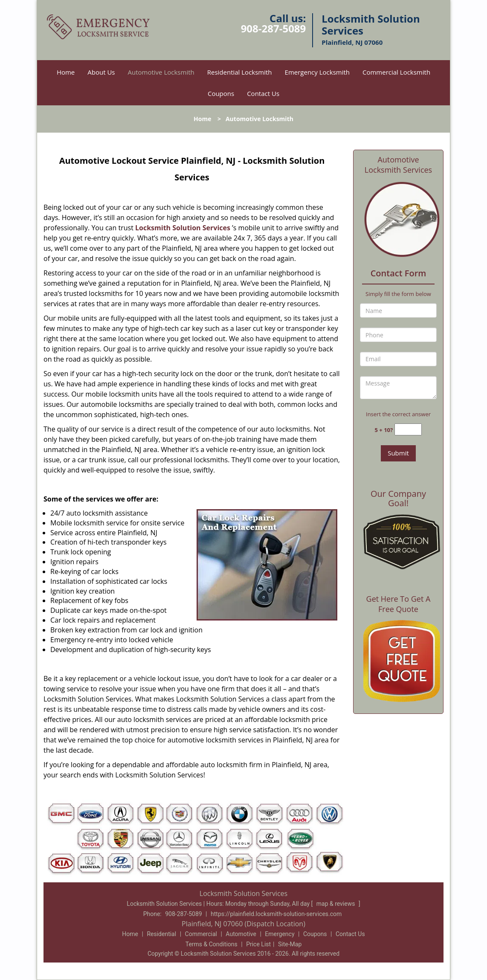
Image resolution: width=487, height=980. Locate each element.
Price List (258, 944)
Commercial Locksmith (396, 72)
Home (66, 72)
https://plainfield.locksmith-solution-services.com (276, 914)
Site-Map (290, 944)
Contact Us (263, 93)
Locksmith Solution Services (183, 228)
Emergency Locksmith (317, 72)
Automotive (241, 934)
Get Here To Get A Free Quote (399, 604)
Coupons (221, 93)
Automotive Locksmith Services (398, 165)
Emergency (280, 934)
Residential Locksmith (240, 72)
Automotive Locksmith (161, 72)
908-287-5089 (274, 28)
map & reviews (336, 904)
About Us (101, 72)
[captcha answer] (408, 430)
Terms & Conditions (212, 944)
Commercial (201, 934)
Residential (161, 934)
